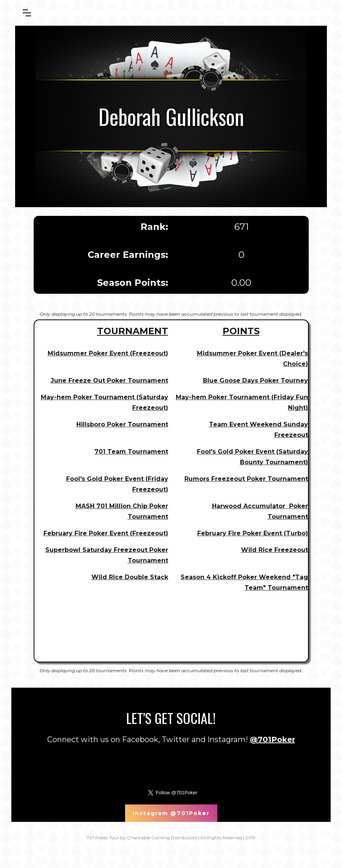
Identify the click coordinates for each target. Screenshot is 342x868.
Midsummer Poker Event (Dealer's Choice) (252, 359)
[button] (27, 13)
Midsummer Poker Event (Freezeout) (108, 353)
